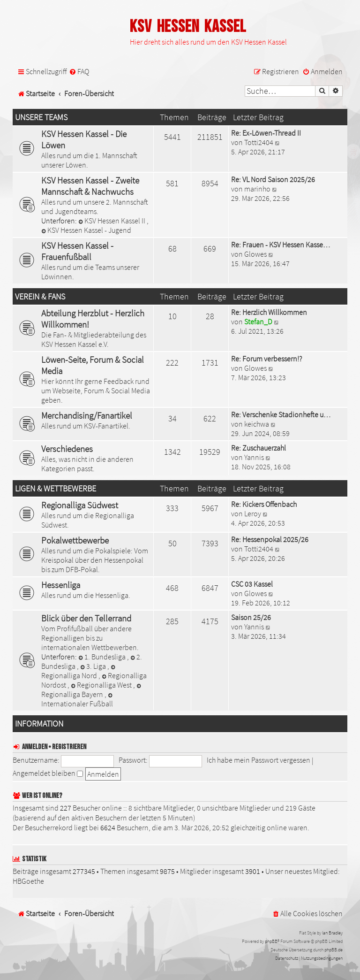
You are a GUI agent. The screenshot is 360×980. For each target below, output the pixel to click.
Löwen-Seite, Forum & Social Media (93, 365)
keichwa (257, 424)
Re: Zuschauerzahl (259, 448)
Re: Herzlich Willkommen (269, 312)
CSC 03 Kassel (252, 584)
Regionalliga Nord (79, 672)
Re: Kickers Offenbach (264, 504)
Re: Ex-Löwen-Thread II (266, 133)
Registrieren (69, 747)
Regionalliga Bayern (92, 691)
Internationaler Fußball (78, 701)
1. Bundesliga (103, 657)
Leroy (253, 513)
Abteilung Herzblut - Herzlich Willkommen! (93, 319)
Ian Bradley (332, 933)
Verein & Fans (40, 297)
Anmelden (35, 747)
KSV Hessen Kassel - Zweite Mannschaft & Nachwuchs (90, 186)
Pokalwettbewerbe (75, 540)
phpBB (271, 941)
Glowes (255, 254)
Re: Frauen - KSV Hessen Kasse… (281, 245)
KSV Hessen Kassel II (112, 221)
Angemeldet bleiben (48, 773)
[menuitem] (79, 72)
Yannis (254, 457)
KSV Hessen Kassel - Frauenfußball (77, 251)
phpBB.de (334, 950)
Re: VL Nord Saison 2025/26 (273, 179)
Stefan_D (258, 322)
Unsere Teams (41, 117)
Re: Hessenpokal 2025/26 (270, 539)
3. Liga (94, 666)
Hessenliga (61, 585)
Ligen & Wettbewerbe (56, 489)
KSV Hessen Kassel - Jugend (86, 230)
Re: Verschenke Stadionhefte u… (281, 414)
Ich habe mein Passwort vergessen (259, 760)
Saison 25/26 (251, 617)
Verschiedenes (67, 449)
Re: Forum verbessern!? (266, 359)
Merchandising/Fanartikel (87, 415)
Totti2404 (259, 142)
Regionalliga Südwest (80, 505)
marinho (257, 189)
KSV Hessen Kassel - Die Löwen (84, 139)
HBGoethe (28, 881)
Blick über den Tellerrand (86, 618)
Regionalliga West (102, 685)
